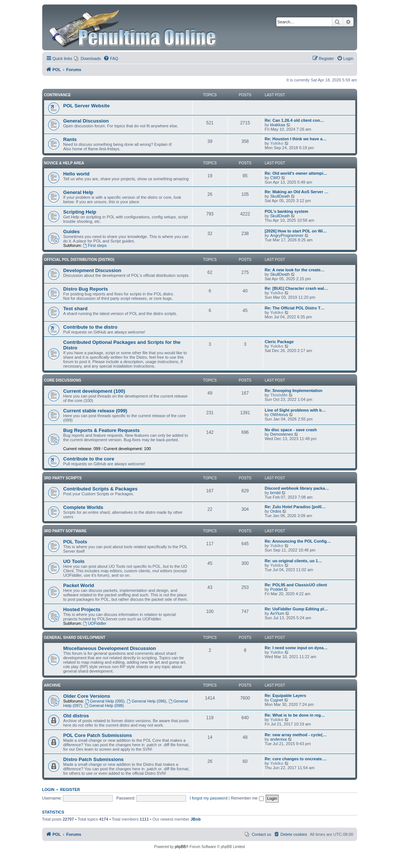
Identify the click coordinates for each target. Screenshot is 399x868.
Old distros (76, 716)
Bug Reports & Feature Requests (102, 430)
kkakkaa (277, 125)
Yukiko (277, 143)
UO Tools (74, 561)
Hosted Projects (82, 609)
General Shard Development (75, 638)
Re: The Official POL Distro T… (295, 308)
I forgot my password (209, 798)
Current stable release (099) (95, 411)
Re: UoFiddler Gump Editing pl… (297, 609)
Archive (52, 685)
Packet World (79, 585)
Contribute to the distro (91, 327)
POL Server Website (87, 106)
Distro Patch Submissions (94, 759)
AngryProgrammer (287, 235)
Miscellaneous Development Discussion (110, 648)
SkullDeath (280, 196)
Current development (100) (94, 391)
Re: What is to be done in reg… (295, 715)
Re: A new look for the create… (295, 270)
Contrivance (58, 95)
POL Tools (75, 542)
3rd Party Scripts (63, 478)
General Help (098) (104, 706)
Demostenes (282, 434)
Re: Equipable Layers (286, 696)
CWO (275, 178)
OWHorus (279, 415)
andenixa (278, 739)
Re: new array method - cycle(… (296, 735)
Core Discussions (63, 380)
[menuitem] (87, 58)
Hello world (77, 174)
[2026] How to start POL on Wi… (296, 231)
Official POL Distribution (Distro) (79, 260)
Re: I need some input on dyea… (296, 648)
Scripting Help (80, 212)
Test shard (76, 309)
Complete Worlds (83, 507)
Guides (72, 232)
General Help (78, 192)
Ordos (276, 511)
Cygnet (277, 700)
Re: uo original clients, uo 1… (294, 561)
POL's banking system (287, 211)
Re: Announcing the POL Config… (298, 541)
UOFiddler (95, 623)
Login (48, 790)
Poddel (276, 589)
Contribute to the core (89, 459)
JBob (196, 819)
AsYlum (277, 613)
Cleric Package (279, 342)
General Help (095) (105, 701)
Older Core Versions (87, 696)
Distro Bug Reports (86, 289)
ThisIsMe (279, 395)
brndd (275, 493)
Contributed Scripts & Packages (101, 489)
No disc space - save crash (291, 430)
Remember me (247, 798)
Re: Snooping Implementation (294, 391)
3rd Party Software (65, 531)
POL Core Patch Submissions (98, 735)
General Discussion (86, 121)
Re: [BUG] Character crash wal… (297, 288)
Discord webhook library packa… (297, 488)
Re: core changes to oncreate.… (296, 759)
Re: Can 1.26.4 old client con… (295, 120)
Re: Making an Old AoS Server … (297, 192)
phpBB (180, 847)
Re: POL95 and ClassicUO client (296, 585)
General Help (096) (146, 701)
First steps (95, 245)
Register (70, 790)
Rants (70, 139)
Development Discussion (92, 270)
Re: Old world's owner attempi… (296, 173)
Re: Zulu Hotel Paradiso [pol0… (295, 507)
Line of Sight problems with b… (295, 410)
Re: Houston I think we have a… (296, 139)
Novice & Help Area (64, 163)
